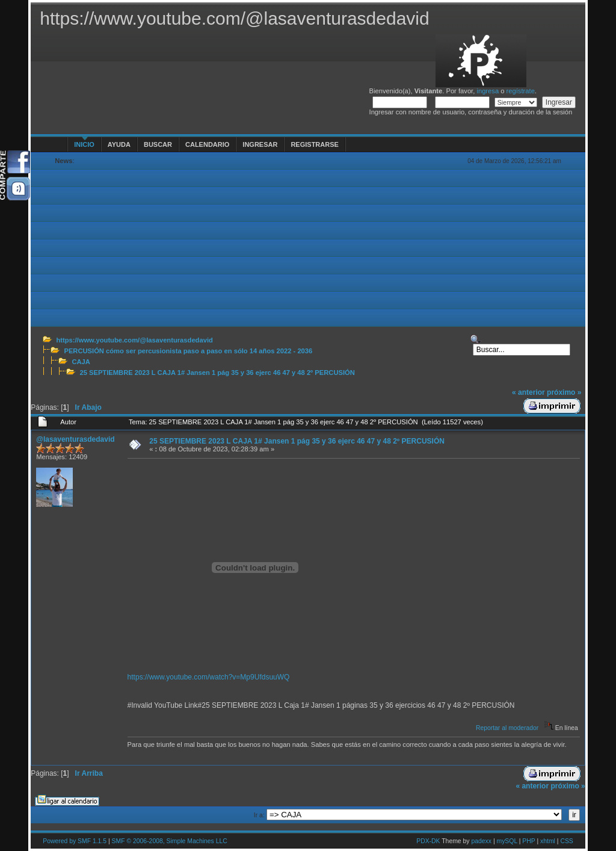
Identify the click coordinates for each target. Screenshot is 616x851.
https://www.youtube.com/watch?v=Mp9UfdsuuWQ (209, 677)
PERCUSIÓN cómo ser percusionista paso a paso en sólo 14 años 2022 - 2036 (188, 351)
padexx (481, 841)
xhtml (548, 841)
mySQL (507, 841)
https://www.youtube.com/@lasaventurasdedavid (134, 340)
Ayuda (119, 144)
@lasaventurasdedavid (75, 439)
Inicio (84, 144)
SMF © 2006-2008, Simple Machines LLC (170, 841)
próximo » (564, 392)
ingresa (488, 91)
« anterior (528, 392)
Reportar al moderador (507, 728)
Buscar (158, 144)
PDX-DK (428, 841)
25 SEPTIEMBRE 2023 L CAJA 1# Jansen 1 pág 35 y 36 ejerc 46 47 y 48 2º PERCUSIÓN (217, 373)
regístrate (521, 91)
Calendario (207, 144)
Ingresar (260, 144)
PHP (528, 841)
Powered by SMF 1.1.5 (75, 841)
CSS (566, 841)
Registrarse (314, 144)
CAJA (81, 362)
